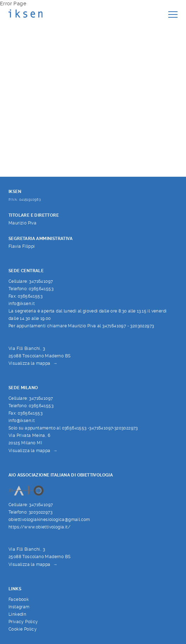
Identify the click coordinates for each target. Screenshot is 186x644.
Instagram (19, 607)
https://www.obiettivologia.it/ (39, 527)
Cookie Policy (23, 629)
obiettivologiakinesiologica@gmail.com (49, 519)
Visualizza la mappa (30, 363)
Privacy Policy (23, 622)
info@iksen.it (22, 303)
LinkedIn (17, 614)
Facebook (19, 599)
